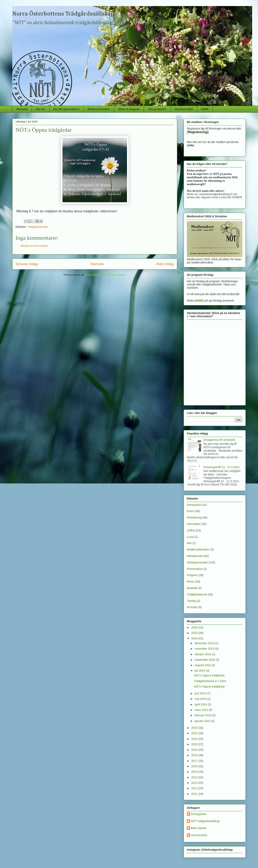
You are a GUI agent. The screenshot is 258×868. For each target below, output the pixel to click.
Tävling (191, 601)
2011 (195, 794)
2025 (195, 633)
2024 (195, 638)
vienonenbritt (199, 835)
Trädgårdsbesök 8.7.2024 (210, 681)
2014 (195, 777)
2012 (195, 788)
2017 (195, 761)
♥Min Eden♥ (199, 828)
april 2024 (201, 704)
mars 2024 (202, 710)
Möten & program (129, 109)
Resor (191, 582)
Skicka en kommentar (34, 246)
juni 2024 (201, 693)
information (194, 524)
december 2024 (205, 643)
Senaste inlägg (27, 264)
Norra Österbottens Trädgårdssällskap (63, 14)
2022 (195, 733)
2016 (195, 766)
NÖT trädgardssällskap (205, 821)
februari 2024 (203, 715)
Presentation (195, 569)
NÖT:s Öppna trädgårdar (209, 675)
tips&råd (192, 588)
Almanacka (194, 505)
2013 (195, 783)
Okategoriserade (197, 562)
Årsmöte (192, 607)
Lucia (190, 537)
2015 (195, 772)
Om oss (41, 109)
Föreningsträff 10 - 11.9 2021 (222, 467)
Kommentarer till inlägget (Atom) (106, 275)
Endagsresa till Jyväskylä (219, 440)
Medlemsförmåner (99, 109)
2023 (195, 728)
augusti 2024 (203, 665)
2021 (195, 739)
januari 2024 (203, 721)
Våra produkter (157, 109)
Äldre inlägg (165, 264)
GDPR (205, 109)
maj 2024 (201, 699)
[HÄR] (199, 301)
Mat (189, 543)
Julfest (191, 530)
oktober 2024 (203, 654)
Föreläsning (194, 517)
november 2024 (205, 649)
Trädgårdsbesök (38, 227)
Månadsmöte (195, 556)
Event (190, 511)
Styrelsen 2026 (184, 109)
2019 (195, 750)
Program (192, 575)
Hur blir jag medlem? (66, 109)
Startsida (22, 109)
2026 (195, 627)
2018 (195, 755)
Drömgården (199, 814)
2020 (195, 744)
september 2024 (205, 660)
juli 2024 (200, 671)
